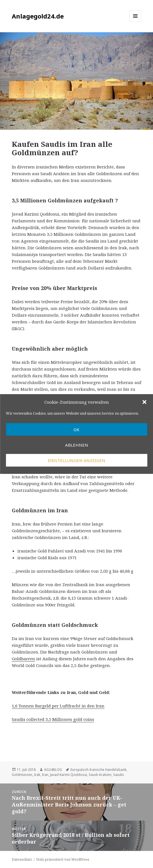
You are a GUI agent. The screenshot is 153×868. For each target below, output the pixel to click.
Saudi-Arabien (100, 775)
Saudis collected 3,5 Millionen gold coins (53, 719)
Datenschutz (22, 859)
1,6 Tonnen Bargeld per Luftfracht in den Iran (58, 706)
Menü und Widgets (135, 22)
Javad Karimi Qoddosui (68, 775)
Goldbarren (23, 659)
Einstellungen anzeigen (76, 460)
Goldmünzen (22, 775)
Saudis (119, 775)
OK (76, 430)
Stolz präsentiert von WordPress (63, 859)
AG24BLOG (53, 770)
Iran (45, 775)
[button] (144, 402)
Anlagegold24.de (38, 16)
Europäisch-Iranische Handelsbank (98, 770)
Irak (37, 775)
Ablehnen (77, 445)
